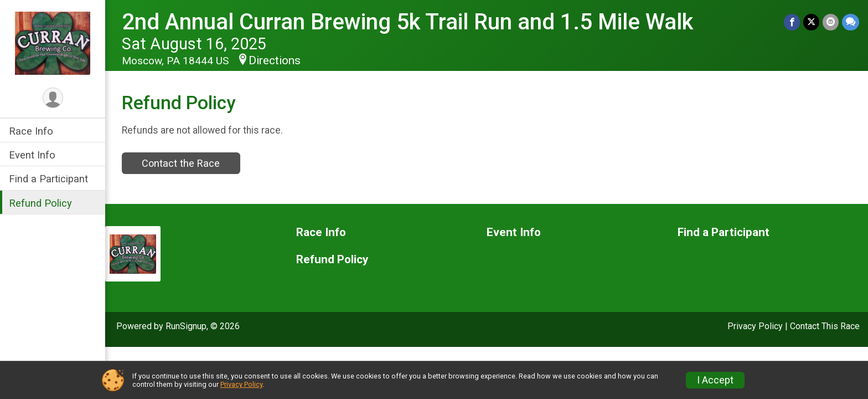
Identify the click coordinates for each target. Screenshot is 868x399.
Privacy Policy (755, 326)
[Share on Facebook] (792, 22)
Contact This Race (825, 326)
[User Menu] (53, 98)
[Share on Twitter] (811, 22)
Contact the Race (181, 163)
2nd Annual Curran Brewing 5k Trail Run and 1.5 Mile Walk (407, 22)
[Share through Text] (851, 22)
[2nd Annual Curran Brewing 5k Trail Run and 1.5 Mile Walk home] (53, 43)
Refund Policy (40, 203)
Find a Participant (48, 179)
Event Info (32, 155)
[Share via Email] (831, 22)
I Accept (715, 380)
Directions (275, 60)
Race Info (31, 131)
